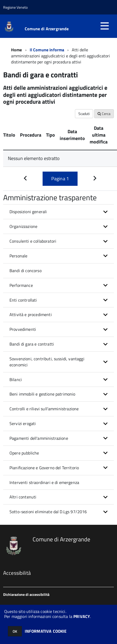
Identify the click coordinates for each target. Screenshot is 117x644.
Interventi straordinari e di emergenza (44, 482)
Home (17, 50)
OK (15, 631)
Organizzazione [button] (23, 226)
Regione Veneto (15, 7)
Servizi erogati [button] (23, 423)
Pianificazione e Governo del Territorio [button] (44, 468)
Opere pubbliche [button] (24, 453)
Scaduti (84, 114)
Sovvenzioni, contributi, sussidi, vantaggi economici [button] (47, 362)
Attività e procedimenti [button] (31, 314)
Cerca (104, 114)
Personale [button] (18, 256)
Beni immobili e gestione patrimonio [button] (42, 394)
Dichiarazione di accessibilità (26, 594)
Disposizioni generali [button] (28, 212)
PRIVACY (82, 616)
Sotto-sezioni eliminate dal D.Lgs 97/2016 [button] (48, 512)
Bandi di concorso (26, 271)
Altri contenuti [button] (23, 497)
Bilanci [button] (16, 380)
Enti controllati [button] (23, 300)
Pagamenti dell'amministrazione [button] (39, 438)
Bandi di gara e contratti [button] (32, 344)
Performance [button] (21, 285)
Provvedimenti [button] (23, 329)
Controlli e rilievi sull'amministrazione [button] (44, 409)
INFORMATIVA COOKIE (46, 631)
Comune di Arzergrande (47, 29)
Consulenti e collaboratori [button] (33, 241)
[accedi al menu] (105, 26)
